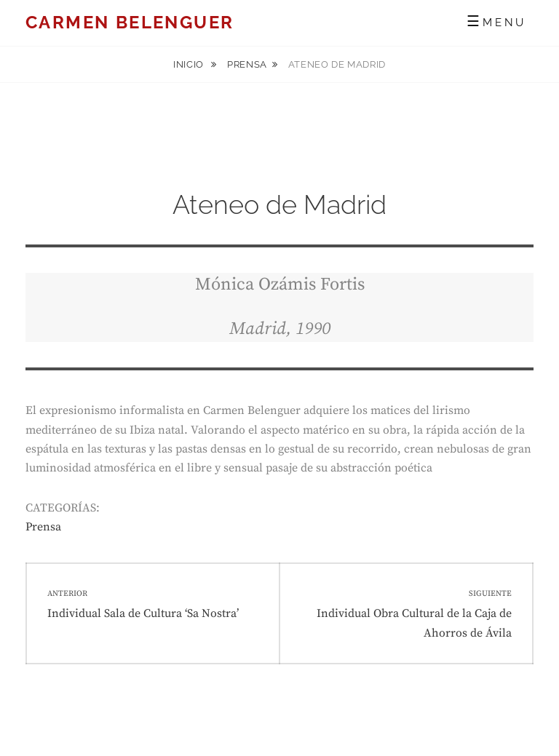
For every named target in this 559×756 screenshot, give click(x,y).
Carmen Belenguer (130, 22)
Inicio (190, 64)
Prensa (247, 64)
